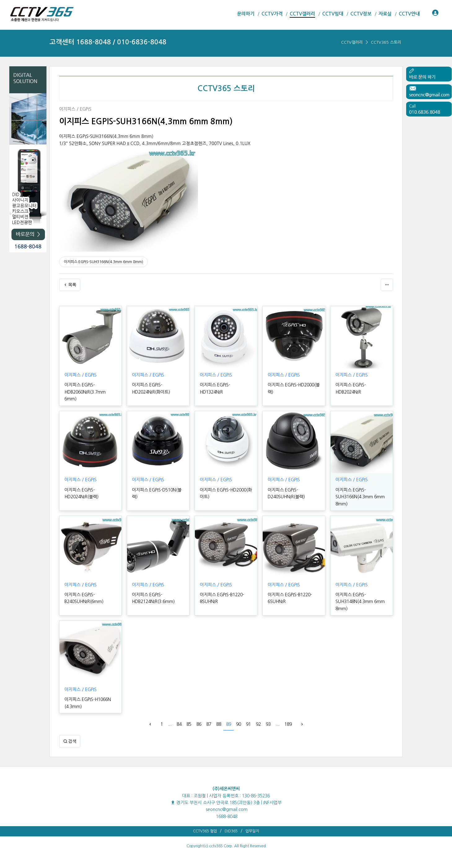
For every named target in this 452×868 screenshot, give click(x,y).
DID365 (231, 831)
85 (189, 724)
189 (288, 724)
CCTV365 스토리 (386, 42)
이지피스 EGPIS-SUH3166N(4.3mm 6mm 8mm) (103, 262)
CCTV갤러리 (352, 42)
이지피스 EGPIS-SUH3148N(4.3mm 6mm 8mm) (360, 602)
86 (199, 724)
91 (248, 724)
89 (229, 724)
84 (179, 724)
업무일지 (252, 831)
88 (219, 724)
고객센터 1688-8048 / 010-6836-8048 (108, 42)
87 (209, 724)
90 (239, 724)
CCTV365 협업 (205, 831)
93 (268, 724)
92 (258, 724)
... (170, 724)
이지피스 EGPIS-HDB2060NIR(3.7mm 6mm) (85, 392)
